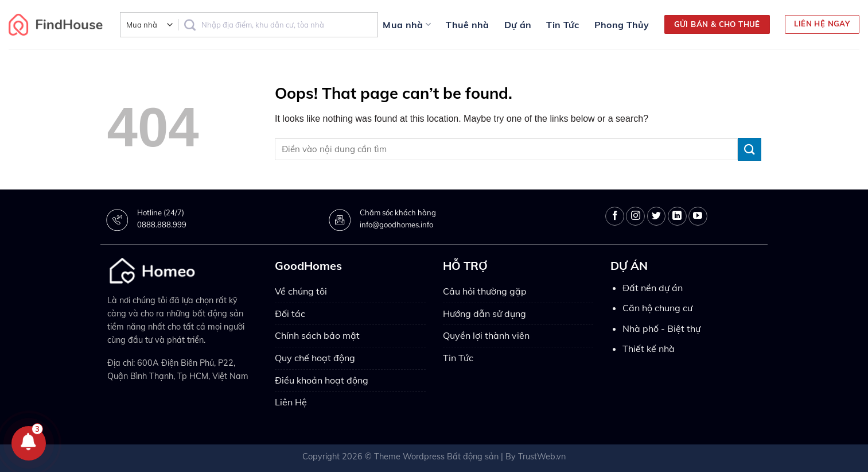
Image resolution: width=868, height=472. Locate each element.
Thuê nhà (468, 25)
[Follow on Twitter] (657, 216)
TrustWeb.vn (542, 456)
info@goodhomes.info (396, 225)
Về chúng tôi (301, 291)
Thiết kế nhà (649, 349)
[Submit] (749, 149)
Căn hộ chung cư (657, 308)
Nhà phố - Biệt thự (661, 328)
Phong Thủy (622, 25)
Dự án (518, 25)
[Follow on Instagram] (635, 216)
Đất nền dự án (653, 288)
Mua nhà (407, 25)
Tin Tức (563, 25)
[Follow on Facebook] (615, 216)
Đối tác (290, 314)
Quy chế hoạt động (315, 358)
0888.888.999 (162, 225)
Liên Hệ (291, 402)
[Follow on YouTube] (698, 216)
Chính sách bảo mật (317, 335)
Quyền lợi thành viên (486, 335)
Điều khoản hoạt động (322, 380)
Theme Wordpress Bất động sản (436, 456)
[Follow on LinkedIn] (677, 216)
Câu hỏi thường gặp (485, 291)
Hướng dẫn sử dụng (484, 314)
